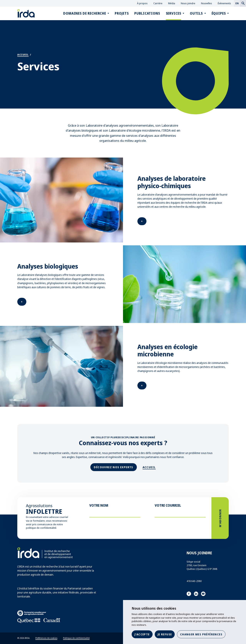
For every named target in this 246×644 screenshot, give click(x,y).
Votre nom (99, 505)
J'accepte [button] (142, 634)
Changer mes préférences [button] (201, 634)
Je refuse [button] (165, 634)
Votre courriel (168, 505)
